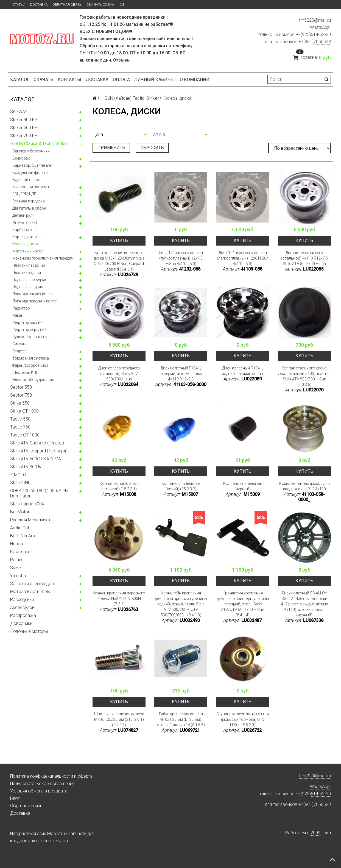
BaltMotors (21, 512)
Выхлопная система (31, 187)
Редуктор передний (30, 330)
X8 (122, 5)
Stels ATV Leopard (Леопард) (39, 451)
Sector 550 (21, 387)
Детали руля (23, 215)
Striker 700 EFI (24, 136)
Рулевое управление (31, 337)
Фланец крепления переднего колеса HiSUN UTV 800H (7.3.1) (119, 599)
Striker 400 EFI (24, 120)
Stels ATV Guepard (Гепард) (37, 443)
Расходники (22, 599)
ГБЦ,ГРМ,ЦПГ (24, 194)
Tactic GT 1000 (25, 435)
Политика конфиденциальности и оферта (51, 776)
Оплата (121, 80)
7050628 (322, 42)
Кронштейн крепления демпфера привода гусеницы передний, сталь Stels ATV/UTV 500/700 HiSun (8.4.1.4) (243, 604)
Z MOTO (18, 475)
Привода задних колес (33, 294)
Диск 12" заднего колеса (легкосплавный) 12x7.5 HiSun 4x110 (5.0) (181, 258)
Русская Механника (30, 520)
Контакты (69, 80)
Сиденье (20, 344)
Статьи (19, 5)
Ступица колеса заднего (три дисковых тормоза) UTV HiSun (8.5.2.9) (243, 719)
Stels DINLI (21, 483)
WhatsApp (320, 27)
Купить (119, 240)
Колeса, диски (25, 244)
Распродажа (23, 615)
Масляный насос (28, 251)
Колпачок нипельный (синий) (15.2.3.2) (181, 486)
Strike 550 (20, 403)
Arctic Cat (20, 528)
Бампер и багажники (31, 151)
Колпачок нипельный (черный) (243, 486)
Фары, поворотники (30, 365)
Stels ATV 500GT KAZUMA (36, 459)
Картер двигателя (28, 237)
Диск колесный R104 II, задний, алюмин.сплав (243, 371)
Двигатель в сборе (29, 208)
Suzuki (16, 568)
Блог (15, 798)
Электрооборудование (33, 380)
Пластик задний (27, 272)
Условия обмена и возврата (39, 791)
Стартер (19, 351)
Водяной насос (26, 180)
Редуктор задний (27, 322)
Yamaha (18, 576)
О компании (195, 80)
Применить (111, 148)
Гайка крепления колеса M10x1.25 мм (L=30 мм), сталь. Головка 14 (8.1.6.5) (181, 719)
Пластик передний (29, 265)
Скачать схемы (101, 5)
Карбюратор (24, 230)
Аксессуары (23, 607)
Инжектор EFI (25, 222)
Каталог (20, 80)
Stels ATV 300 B (26, 467)
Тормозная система (31, 358)
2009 (315, 833)
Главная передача (29, 201)
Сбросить (152, 148)
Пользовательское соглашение (42, 784)
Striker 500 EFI (24, 128)
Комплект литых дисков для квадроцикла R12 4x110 (304, 486)
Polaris (17, 560)
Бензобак (21, 158)
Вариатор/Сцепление (32, 165)
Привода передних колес (35, 301)
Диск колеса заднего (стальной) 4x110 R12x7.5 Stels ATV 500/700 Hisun (304, 258)
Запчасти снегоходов (32, 584)
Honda (16, 544)
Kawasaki (19, 552)
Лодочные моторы (29, 631)
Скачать (44, 80)
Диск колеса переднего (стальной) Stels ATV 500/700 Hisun (119, 374)
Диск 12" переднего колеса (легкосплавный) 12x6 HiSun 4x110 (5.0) (243, 258)
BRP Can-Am (23, 536)
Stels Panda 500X (27, 504)
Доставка (39, 5)
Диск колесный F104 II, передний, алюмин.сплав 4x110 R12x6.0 (181, 374)
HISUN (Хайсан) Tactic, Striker (39, 144)
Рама (17, 315)
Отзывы (122, 60)
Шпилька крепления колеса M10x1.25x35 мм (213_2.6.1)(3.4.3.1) (119, 719)
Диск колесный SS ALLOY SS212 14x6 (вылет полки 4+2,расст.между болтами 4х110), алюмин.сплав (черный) (304, 604)
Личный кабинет (155, 80)
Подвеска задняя (28, 287)
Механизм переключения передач (43, 258)
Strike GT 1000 (24, 411)
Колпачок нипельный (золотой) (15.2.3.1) (119, 486)
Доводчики (21, 623)
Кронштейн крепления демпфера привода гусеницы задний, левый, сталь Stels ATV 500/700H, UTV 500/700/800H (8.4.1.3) (181, 604)
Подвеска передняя (30, 280)
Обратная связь (67, 5)
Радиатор (21, 308)
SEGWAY (19, 112)
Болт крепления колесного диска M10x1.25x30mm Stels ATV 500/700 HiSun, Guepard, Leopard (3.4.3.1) (119, 261)
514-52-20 (321, 34)
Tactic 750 (20, 427)
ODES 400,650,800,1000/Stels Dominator (39, 493)
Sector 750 (21, 395)
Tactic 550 (20, 419)
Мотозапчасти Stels (30, 592)
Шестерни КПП (25, 372)
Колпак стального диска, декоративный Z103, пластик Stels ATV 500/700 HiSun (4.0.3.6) (304, 376)
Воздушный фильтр (30, 173)
